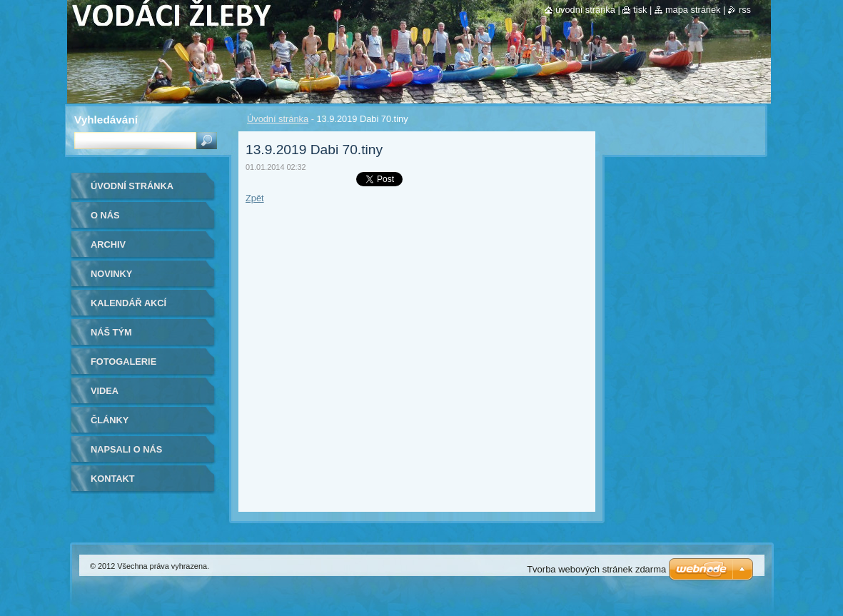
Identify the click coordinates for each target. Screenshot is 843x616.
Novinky (111, 274)
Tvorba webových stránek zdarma (596, 569)
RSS (745, 10)
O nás (105, 215)
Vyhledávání (106, 120)
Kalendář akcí (128, 303)
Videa (105, 391)
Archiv (108, 244)
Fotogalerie (123, 362)
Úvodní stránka (278, 119)
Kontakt (113, 479)
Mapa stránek (693, 10)
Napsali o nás (126, 449)
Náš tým (111, 332)
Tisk (640, 10)
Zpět (255, 198)
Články (110, 420)
